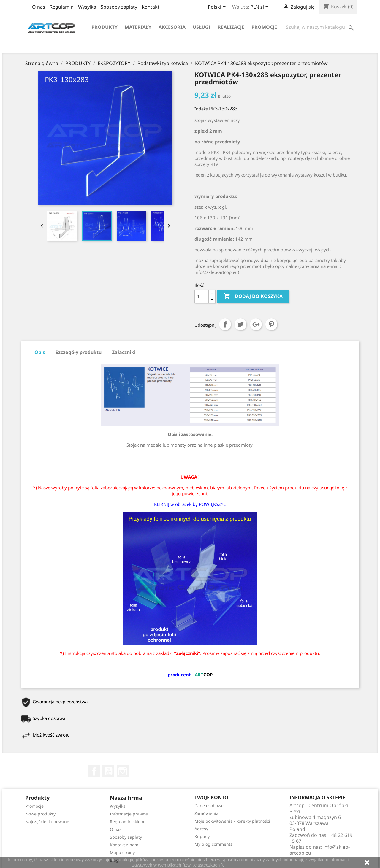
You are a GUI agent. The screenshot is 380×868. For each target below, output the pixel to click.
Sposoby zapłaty (119, 7)
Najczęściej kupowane (47, 822)
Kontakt (151, 7)
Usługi (202, 27)
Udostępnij (225, 324)
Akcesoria (172, 27)
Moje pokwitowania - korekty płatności (232, 821)
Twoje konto (211, 797)
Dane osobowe (209, 806)
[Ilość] (202, 296)
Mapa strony (122, 852)
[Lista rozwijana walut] (260, 7)
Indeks (201, 109)
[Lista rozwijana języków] (218, 7)
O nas (39, 7)
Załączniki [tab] (124, 352)
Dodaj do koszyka (253, 296)
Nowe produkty (40, 814)
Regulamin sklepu (128, 822)
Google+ (256, 324)
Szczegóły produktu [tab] (79, 352)
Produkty (104, 27)
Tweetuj (240, 324)
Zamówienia (206, 813)
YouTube (108, 771)
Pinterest (271, 324)
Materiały (138, 27)
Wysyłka (87, 7)
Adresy (201, 829)
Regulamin (62, 7)
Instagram (123, 771)
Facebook (94, 771)
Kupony (202, 836)
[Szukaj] (320, 27)
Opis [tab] (40, 352)
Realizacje (231, 27)
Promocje (264, 27)
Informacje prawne (129, 814)
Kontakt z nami (125, 845)
